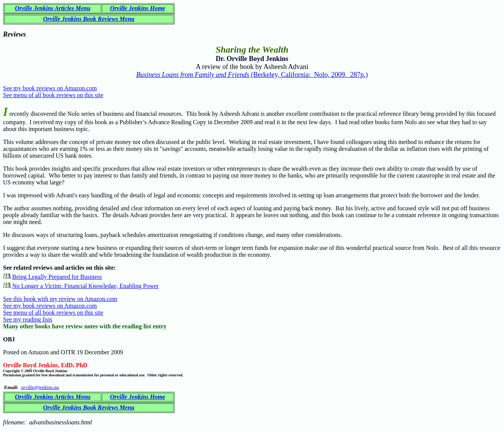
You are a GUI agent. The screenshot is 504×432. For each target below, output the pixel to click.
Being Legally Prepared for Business (57, 277)
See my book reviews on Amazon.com (50, 88)
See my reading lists (28, 319)
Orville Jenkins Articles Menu (53, 8)
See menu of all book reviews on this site (53, 95)
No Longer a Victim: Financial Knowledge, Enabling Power (85, 286)
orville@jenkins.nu (40, 387)
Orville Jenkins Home (138, 8)
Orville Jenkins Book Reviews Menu (89, 19)
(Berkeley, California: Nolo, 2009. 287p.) (252, 75)
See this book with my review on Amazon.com (60, 299)
